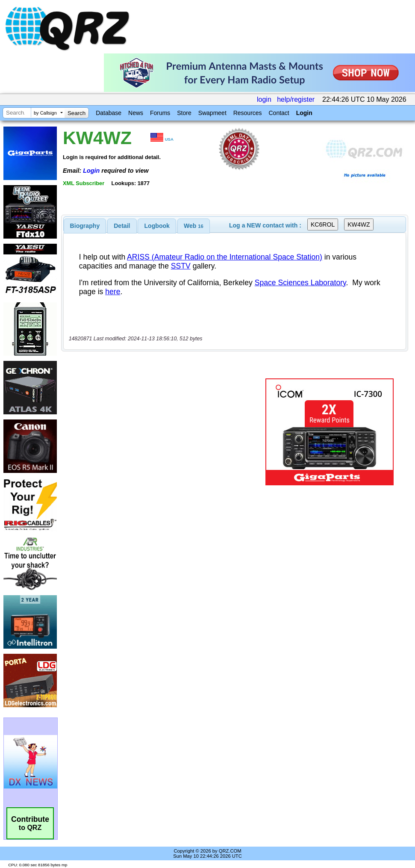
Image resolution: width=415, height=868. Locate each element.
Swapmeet (212, 113)
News (136, 113)
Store (184, 113)
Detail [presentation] (122, 226)
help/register (296, 99)
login (264, 99)
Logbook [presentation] (157, 226)
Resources (248, 113)
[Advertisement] (163, 432)
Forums (160, 113)
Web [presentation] (194, 226)
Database (109, 113)
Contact (279, 113)
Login (304, 113)
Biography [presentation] (85, 226)
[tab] (85, 226)
